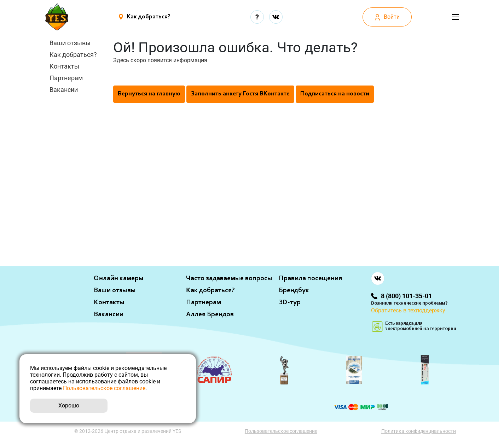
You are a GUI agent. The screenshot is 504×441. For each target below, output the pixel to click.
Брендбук (294, 290)
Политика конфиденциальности (419, 431)
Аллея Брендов (210, 314)
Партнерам (66, 78)
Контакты (64, 66)
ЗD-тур (290, 302)
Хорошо (69, 405)
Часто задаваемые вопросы (229, 278)
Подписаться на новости (335, 94)
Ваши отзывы (70, 43)
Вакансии (64, 90)
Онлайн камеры (119, 278)
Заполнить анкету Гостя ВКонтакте (240, 94)
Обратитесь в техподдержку (408, 310)
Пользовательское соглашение (281, 431)
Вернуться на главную (149, 94)
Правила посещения (310, 278)
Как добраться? (73, 55)
